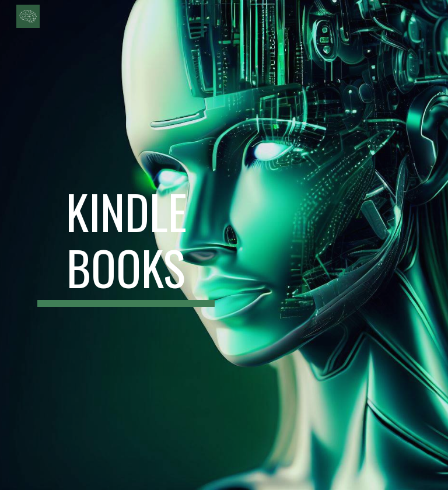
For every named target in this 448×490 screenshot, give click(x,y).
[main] (126, 245)
